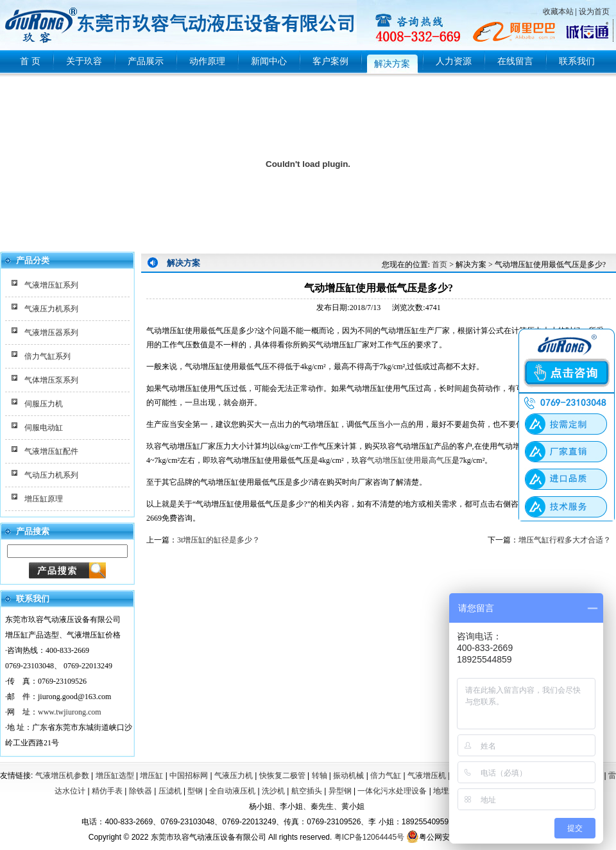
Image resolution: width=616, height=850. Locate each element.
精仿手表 (107, 791)
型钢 (195, 791)
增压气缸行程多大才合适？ (565, 540)
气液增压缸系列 (51, 285)
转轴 (320, 776)
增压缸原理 (44, 499)
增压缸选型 (115, 776)
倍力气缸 (386, 776)
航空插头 (307, 791)
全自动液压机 (232, 791)
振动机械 (348, 776)
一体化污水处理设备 (392, 791)
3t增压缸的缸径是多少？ (218, 540)
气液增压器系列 (51, 333)
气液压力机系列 (51, 309)
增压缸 (151, 776)
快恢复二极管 (282, 776)
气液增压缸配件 (51, 451)
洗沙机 (273, 791)
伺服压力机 (44, 404)
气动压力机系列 (51, 475)
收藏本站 (558, 12)
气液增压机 (427, 776)
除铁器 (141, 791)
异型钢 (340, 791)
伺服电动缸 (44, 428)
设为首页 (594, 12)
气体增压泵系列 (51, 380)
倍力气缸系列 (47, 356)
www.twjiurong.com (70, 712)
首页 (440, 265)
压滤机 (170, 791)
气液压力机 (234, 776)
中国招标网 (189, 776)
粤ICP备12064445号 (369, 837)
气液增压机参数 (62, 776)
